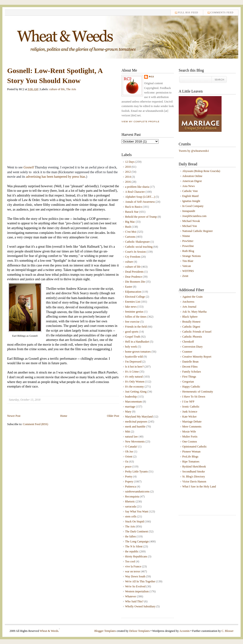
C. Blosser (228, 631)
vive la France (133, 566)
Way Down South (135, 576)
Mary (128, 412)
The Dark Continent (137, 531)
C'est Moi (131, 232)
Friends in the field (136, 327)
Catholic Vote (190, 191)
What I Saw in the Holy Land (199, 487)
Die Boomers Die (135, 282)
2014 (128, 177)
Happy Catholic (191, 387)
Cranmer (187, 352)
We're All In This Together (140, 581)
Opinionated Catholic (195, 447)
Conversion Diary (192, 347)
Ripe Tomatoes (191, 462)
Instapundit (189, 211)
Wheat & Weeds (49, 631)
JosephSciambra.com (194, 216)
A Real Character (135, 192)
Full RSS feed (188, 12)
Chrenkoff (188, 342)
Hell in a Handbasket (137, 342)
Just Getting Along (136, 392)
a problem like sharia (137, 187)
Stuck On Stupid (134, 521)
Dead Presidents (134, 272)
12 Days (130, 162)
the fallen (130, 536)
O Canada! (131, 447)
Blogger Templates (105, 631)
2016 (128, 182)
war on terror (133, 571)
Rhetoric (130, 501)
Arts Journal (189, 307)
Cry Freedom (133, 257)
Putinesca (131, 487)
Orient (129, 457)
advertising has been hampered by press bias (56, 177)
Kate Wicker (189, 417)
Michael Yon (190, 226)
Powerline (188, 246)
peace (128, 467)
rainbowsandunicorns (137, 492)
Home (64, 416)
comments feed (222, 12)
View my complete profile (140, 122)
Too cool (130, 561)
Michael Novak (191, 221)
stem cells (131, 516)
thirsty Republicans (136, 556)
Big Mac (130, 222)
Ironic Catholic (191, 407)
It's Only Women (135, 382)
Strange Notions (192, 256)
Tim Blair (188, 261)
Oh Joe (129, 452)
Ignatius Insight (191, 201)
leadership (131, 397)
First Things (189, 377)
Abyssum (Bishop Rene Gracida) (201, 171)
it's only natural (134, 377)
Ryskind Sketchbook (194, 467)
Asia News (188, 186)
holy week (131, 347)
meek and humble (135, 427)
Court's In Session (135, 252)
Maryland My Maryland (139, 417)
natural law (132, 437)
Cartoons (130, 237)
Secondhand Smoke (194, 472)
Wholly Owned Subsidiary (140, 606)
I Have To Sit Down (194, 397)
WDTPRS (188, 271)
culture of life (57, 89)
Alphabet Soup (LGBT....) (140, 197)
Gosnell (29, 167)
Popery (129, 482)
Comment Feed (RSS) (35, 424)
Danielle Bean (190, 362)
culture (129, 262)
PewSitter (188, 241)
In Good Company (193, 206)
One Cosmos (190, 442)
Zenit (185, 276)
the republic (132, 551)
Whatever (131, 596)
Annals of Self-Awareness (140, 202)
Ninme (186, 236)
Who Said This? (134, 601)
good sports (132, 332)
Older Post (113, 416)
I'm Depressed (133, 362)
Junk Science (190, 412)
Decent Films (190, 367)
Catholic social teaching (139, 247)
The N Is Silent (134, 546)
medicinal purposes (136, 422)
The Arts (71, 89)
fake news (131, 307)
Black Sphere (190, 317)
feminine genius (134, 312)
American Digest (192, 181)
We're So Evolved (135, 586)
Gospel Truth (133, 337)
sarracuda (131, 506)
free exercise (132, 322)
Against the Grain (192, 297)
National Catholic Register (197, 231)
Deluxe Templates (139, 631)
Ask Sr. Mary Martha (194, 312)
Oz (127, 462)
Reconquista (132, 497)
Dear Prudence (134, 277)
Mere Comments (192, 427)
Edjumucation (133, 292)
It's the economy (134, 387)
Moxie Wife (189, 432)
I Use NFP (188, 402)
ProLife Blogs (190, 457)
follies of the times (136, 317)
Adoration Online (192, 176)
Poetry (129, 477)
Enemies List (133, 302)
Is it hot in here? (134, 367)
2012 (128, 172)
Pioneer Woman (191, 452)
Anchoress (188, 302)
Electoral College (135, 297)
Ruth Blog (188, 251)
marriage (130, 407)
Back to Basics (134, 207)
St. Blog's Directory (194, 477)
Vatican (187, 266)
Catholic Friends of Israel (197, 332)
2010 (128, 167)
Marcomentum (134, 402)
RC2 (152, 77)
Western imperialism (137, 591)
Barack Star (132, 212)
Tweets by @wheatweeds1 (194, 151)
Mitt (128, 432)
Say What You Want (137, 511)
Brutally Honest (191, 322)
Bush (128, 227)
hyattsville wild (134, 357)
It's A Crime (132, 372)
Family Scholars (192, 372)
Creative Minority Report (197, 357)
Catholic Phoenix (192, 337)
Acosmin (185, 631)
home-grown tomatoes (138, 352)
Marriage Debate (192, 422)
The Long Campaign (137, 541)
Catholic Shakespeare (137, 242)
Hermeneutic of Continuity (198, 392)
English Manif (190, 196)
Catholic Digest (191, 327)
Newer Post (14, 416)
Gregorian (188, 382)
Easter (129, 287)
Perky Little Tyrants (137, 472)
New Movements (135, 442)
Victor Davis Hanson (194, 482)
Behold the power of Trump (141, 217)
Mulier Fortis (190, 437)
